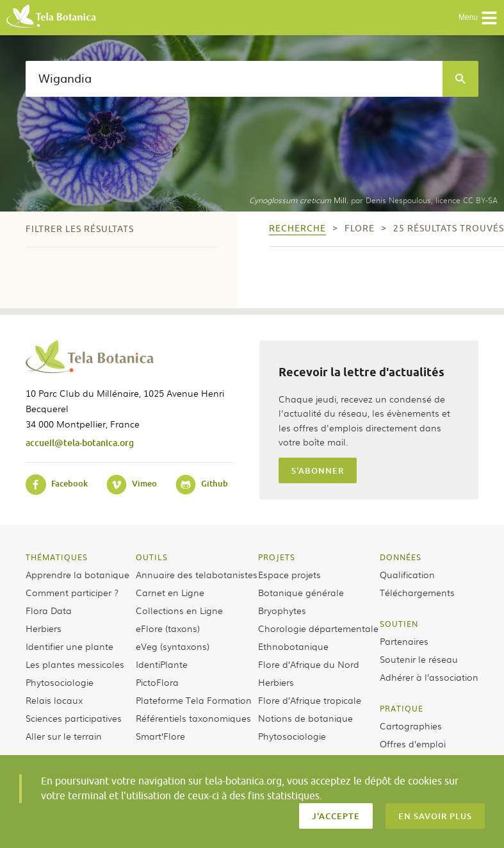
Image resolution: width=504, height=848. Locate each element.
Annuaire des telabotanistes (197, 574)
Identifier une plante (69, 646)
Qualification (407, 574)
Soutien (399, 624)
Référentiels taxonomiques (193, 718)
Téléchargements (417, 592)
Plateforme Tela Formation (194, 700)
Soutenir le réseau (419, 659)
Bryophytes (282, 610)
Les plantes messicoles (75, 664)
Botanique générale (301, 592)
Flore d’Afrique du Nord (309, 664)
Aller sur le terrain (64, 736)
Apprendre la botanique (77, 574)
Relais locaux (54, 700)
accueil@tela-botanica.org (80, 443)
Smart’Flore (160, 736)
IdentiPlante (162, 664)
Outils (152, 557)
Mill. (299, 200)
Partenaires (404, 641)
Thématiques (57, 557)
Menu (478, 18)
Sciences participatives (74, 718)
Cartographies (411, 726)
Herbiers (44, 628)
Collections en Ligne (179, 610)
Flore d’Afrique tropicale (310, 700)
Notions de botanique (305, 718)
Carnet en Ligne (170, 592)
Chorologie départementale (318, 628)
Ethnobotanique (293, 646)
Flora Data (49, 610)
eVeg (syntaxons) (173, 646)
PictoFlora (157, 682)
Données (401, 557)
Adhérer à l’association (429, 677)
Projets (277, 557)
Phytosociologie (60, 682)
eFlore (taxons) (168, 628)
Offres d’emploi (413, 744)
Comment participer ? (72, 592)
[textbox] (234, 79)
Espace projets (289, 574)
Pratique (402, 708)
